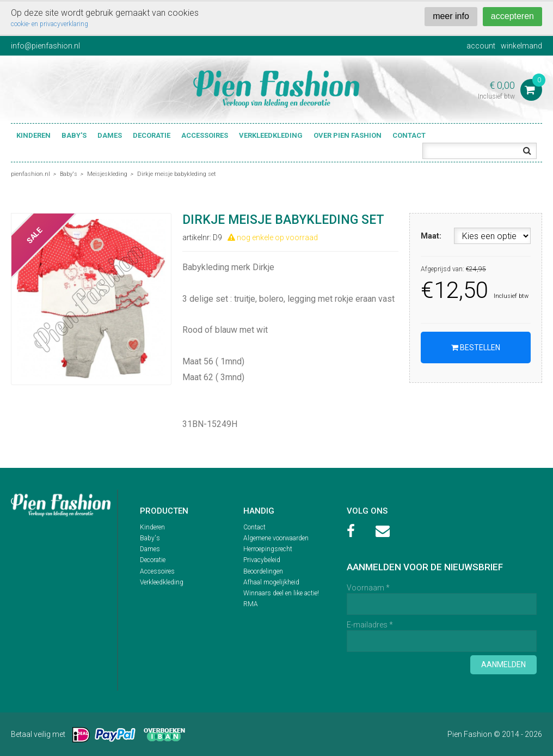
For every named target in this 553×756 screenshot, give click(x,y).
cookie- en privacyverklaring (50, 24)
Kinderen (33, 135)
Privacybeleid (262, 560)
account (481, 46)
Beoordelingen (263, 571)
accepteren (512, 16)
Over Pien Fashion (348, 135)
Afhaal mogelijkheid (271, 582)
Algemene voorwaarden (276, 538)
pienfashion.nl (30, 174)
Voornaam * (368, 588)
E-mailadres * (370, 625)
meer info (451, 16)
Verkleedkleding (271, 135)
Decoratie (152, 135)
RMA (251, 604)
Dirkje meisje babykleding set (177, 174)
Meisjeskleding (107, 174)
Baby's (74, 135)
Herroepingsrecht (268, 549)
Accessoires (205, 135)
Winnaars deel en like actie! (281, 593)
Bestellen (476, 347)
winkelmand (521, 46)
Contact (409, 135)
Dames (110, 135)
